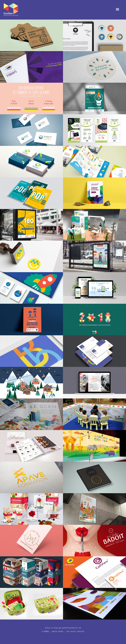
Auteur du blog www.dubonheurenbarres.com (63, 628)
